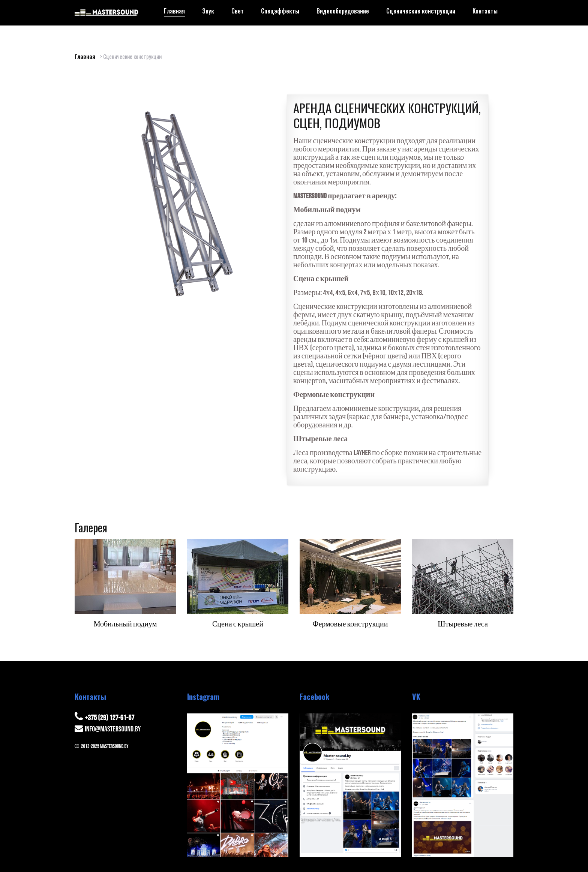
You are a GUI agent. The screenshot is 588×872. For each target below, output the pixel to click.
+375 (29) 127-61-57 (109, 718)
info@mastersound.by (113, 729)
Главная (85, 56)
